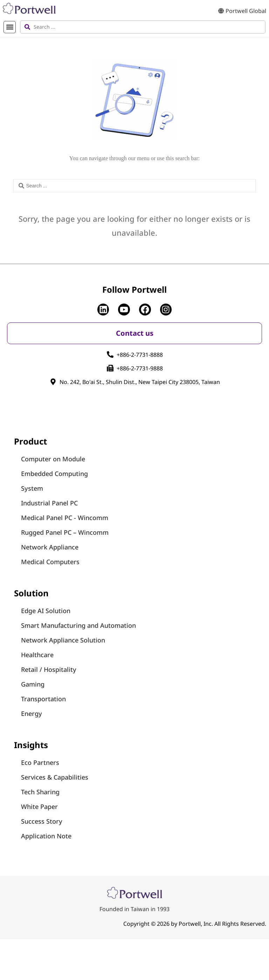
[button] (10, 27)
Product (30, 441)
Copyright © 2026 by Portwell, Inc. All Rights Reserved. (195, 924)
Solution (31, 593)
